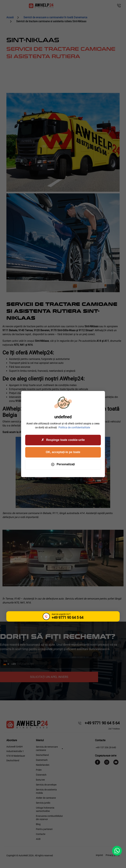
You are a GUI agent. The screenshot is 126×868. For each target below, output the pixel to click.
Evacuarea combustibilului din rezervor (49, 818)
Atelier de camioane (46, 798)
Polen (39, 770)
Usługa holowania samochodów (45, 809)
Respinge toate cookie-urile (63, 440)
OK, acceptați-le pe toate (63, 452)
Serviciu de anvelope (46, 785)
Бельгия (40, 780)
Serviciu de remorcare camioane (47, 748)
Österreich (41, 775)
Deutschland (42, 755)
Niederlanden (43, 765)
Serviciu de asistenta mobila (46, 791)
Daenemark (42, 760)
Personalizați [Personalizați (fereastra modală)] (63, 464)
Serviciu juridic (43, 803)
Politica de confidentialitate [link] (74, 427)
